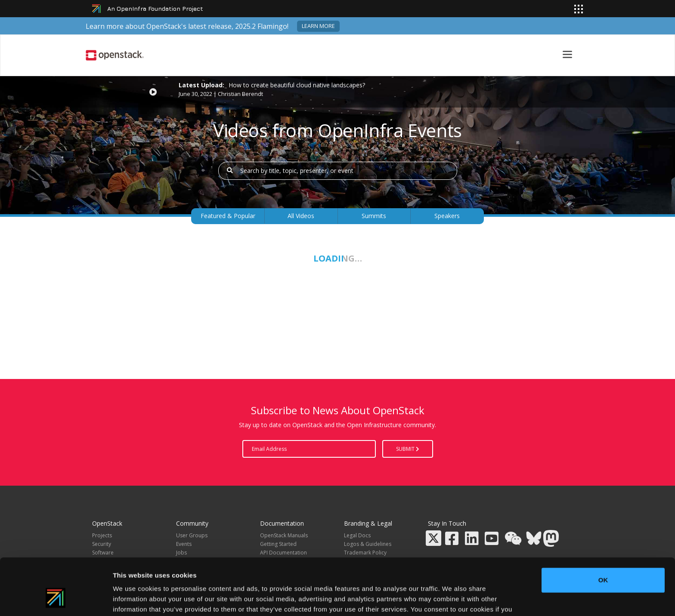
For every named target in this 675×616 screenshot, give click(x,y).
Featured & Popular (228, 216)
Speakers (447, 216)
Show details (452, 599)
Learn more (318, 26)
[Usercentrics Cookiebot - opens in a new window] (56, 599)
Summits (374, 216)
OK (603, 531)
